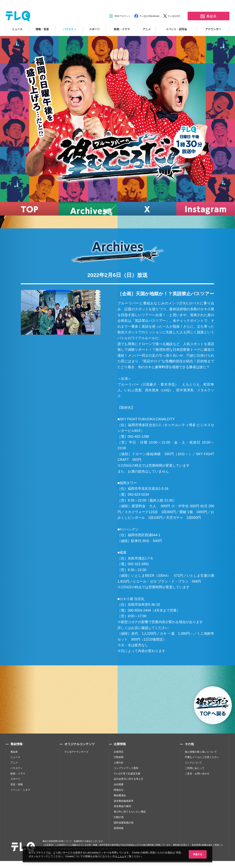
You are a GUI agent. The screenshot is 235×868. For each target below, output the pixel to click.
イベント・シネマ (20, 801)
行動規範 (119, 768)
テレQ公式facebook (149, 27)
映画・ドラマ (122, 40)
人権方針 (119, 774)
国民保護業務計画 (124, 833)
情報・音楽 (42, 40)
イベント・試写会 (176, 40)
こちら (125, 856)
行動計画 (119, 828)
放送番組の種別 (122, 817)
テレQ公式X (174, 27)
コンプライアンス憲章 (126, 779)
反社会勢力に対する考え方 (128, 790)
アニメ (147, 40)
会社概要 (119, 795)
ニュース (17, 40)
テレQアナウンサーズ (76, 763)
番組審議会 (120, 806)
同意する (197, 854)
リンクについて (193, 774)
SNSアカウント (123, 27)
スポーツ (94, 40)
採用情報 (119, 839)
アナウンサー (213, 40)
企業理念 (119, 763)
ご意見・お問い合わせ (197, 784)
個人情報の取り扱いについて (201, 763)
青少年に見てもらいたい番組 (130, 823)
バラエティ (70, 40)
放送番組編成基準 (124, 812)
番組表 (14, 763)
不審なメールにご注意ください (202, 768)
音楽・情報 (17, 795)
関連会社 (119, 801)
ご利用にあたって (195, 779)
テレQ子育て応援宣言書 (127, 784)
